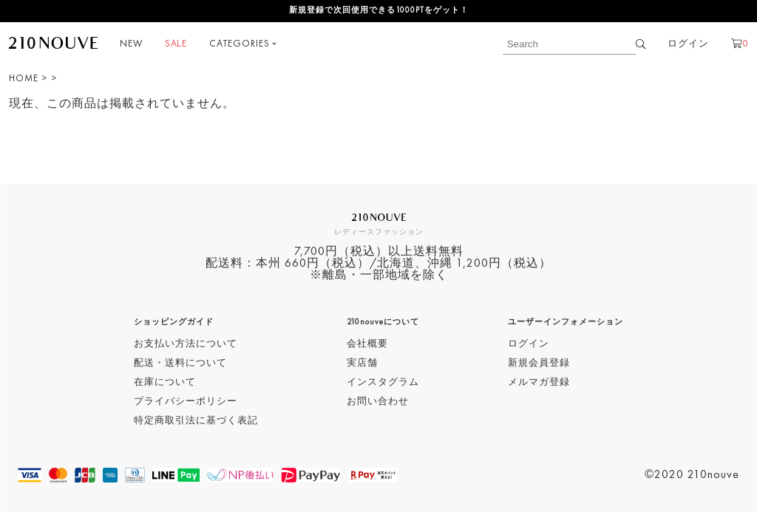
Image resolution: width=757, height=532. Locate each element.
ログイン (688, 44)
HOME (24, 79)
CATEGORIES (240, 44)
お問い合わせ (378, 402)
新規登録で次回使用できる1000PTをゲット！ (379, 11)
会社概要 (367, 344)
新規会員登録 (539, 363)
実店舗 (362, 363)
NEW (131, 44)
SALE (176, 44)
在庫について (165, 382)
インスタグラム (383, 382)
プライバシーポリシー (186, 402)
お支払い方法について (186, 344)
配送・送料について (180, 363)
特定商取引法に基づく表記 (196, 421)
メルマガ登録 (539, 382)
